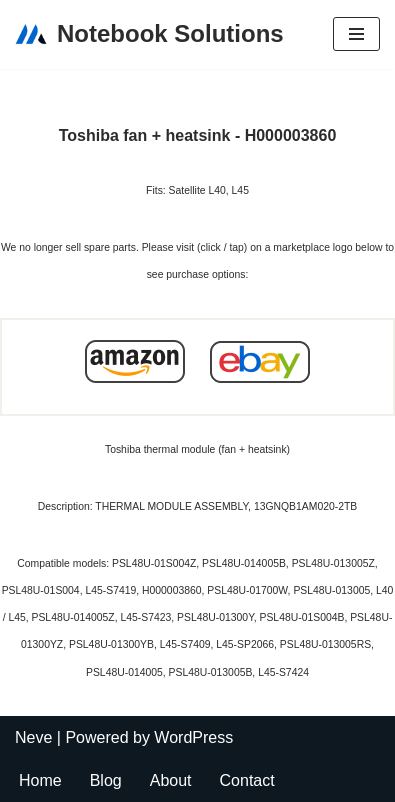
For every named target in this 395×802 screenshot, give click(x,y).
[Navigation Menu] (356, 34)
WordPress (193, 737)
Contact (247, 780)
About (171, 780)
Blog (106, 780)
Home (40, 780)
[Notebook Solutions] (149, 34)
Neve (33, 737)
